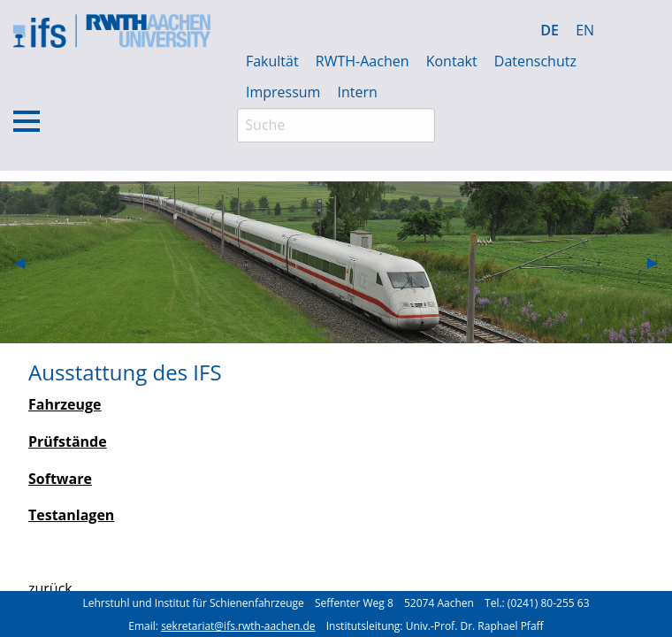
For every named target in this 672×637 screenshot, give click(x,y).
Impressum (283, 92)
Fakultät (272, 61)
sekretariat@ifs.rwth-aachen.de (238, 626)
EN (585, 30)
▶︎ (660, 262)
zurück (50, 588)
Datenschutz (535, 61)
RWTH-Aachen (363, 61)
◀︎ (27, 262)
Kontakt (452, 61)
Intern (358, 92)
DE (550, 30)
